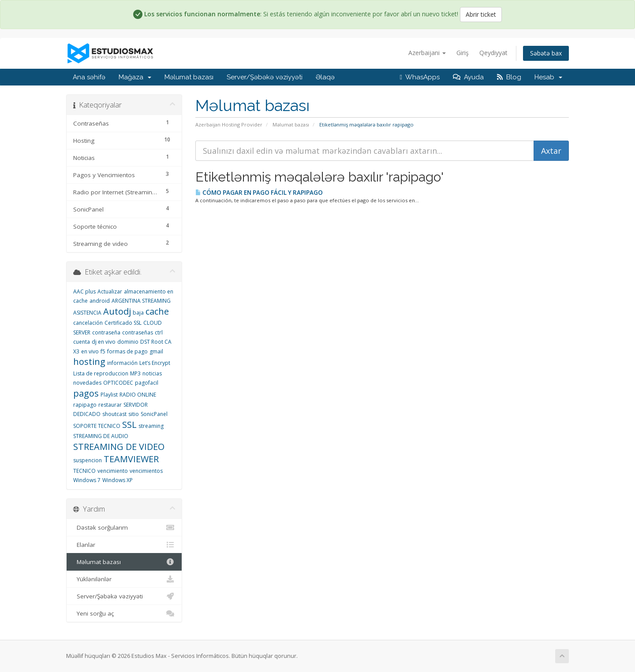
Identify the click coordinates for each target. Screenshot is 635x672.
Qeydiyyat (493, 53)
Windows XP (118, 480)
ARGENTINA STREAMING (141, 301)
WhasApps (420, 77)
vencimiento (113, 471)
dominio (128, 342)
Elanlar (124, 545)
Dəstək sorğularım (124, 527)
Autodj (117, 311)
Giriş (463, 53)
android (100, 301)
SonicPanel (154, 414)
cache (157, 311)
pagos (86, 393)
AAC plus (84, 291)
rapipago (85, 405)
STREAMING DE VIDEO (119, 447)
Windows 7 (87, 480)
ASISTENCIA (87, 313)
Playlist (109, 395)
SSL (129, 425)
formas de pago (127, 351)
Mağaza (135, 77)
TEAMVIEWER (131, 459)
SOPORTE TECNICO (97, 426)
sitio (134, 414)
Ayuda (468, 77)
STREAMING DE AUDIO (101, 436)
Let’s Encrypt (155, 363)
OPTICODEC (118, 383)
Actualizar (110, 291)
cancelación (88, 323)
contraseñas (138, 332)
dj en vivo (104, 342)
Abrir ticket (481, 14)
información (122, 363)
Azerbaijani (427, 53)
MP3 (135, 373)
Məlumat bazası (189, 77)
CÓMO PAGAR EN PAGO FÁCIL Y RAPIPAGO (259, 193)
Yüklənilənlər (124, 579)
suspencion (88, 460)
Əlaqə (325, 77)
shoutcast (114, 414)
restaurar (110, 405)
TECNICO (84, 471)
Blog (509, 77)
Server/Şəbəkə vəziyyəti (265, 77)
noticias (152, 373)
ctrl (159, 332)
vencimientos (146, 471)
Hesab (548, 77)
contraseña (106, 332)
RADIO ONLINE (138, 395)
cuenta (82, 342)
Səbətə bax (546, 53)
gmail (156, 351)
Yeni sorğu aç (124, 613)
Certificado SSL (123, 323)
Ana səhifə (89, 77)
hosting (89, 362)
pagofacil (147, 383)
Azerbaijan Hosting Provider (229, 124)
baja (138, 313)
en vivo (90, 351)
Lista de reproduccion (101, 373)
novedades (87, 383)
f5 (103, 351)
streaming (151, 426)
